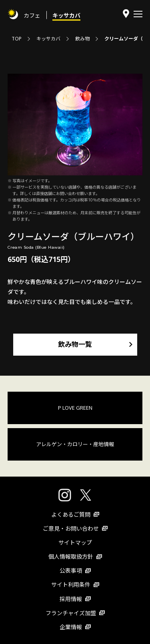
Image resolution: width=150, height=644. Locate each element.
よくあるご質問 (75, 514)
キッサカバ (66, 15)
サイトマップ (75, 542)
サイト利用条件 (75, 585)
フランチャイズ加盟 (75, 613)
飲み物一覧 (75, 344)
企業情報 (75, 627)
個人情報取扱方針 (75, 556)
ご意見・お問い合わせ (75, 528)
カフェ (32, 15)
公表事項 (75, 571)
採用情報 (75, 599)
